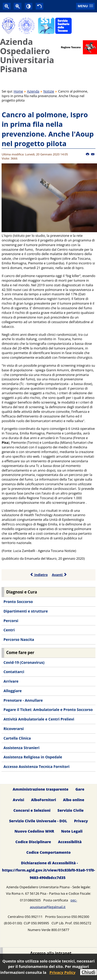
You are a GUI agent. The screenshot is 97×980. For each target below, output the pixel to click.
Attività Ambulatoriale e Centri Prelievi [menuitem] (39, 719)
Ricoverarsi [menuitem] (13, 729)
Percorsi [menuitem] (11, 621)
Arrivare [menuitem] (11, 681)
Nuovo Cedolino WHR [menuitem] (34, 831)
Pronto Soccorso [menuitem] (18, 602)
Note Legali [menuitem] (72, 831)
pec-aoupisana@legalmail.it (53, 903)
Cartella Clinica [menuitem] (17, 738)
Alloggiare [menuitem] (12, 691)
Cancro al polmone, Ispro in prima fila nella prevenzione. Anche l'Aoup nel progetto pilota (48, 129)
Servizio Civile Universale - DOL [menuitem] (38, 821)
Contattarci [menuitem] (14, 672)
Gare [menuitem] (80, 789)
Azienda (33, 91)
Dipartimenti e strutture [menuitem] (25, 611)
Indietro (39, 575)
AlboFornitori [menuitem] (44, 800)
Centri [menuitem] (9, 630)
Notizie (49, 91)
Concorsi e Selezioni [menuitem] (32, 810)
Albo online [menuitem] (74, 800)
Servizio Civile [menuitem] (70, 810)
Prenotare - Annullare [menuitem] (23, 700)
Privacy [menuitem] (81, 821)
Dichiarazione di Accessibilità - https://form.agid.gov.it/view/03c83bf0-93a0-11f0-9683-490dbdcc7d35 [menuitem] (48, 870)
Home (18, 91)
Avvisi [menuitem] (18, 800)
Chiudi (88, 972)
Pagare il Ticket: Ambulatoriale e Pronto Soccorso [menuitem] (48, 710)
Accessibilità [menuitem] (70, 842)
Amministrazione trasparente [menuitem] (40, 789)
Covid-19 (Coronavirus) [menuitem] (24, 662)
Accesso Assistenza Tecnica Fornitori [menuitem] (36, 767)
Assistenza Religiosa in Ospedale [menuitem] (33, 757)
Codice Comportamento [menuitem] (48, 853)
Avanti (59, 575)
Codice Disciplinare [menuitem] (33, 842)
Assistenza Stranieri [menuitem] (21, 748)
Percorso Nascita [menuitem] (19, 639)
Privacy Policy (62, 972)
